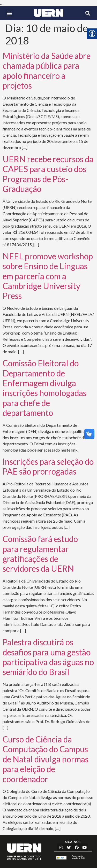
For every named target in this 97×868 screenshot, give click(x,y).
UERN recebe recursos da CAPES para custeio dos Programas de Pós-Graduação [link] (48, 174)
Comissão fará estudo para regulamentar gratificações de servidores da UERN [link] (40, 554)
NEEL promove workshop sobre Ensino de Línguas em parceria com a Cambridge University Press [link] (48, 276)
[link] (48, 13)
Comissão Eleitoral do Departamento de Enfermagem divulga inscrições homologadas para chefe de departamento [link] (44, 388)
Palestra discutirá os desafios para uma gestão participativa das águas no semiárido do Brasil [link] (48, 657)
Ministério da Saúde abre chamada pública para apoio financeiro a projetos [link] (47, 71)
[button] (9, 13)
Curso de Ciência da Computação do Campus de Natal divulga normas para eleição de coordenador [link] (46, 759)
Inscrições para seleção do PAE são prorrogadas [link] (48, 466)
